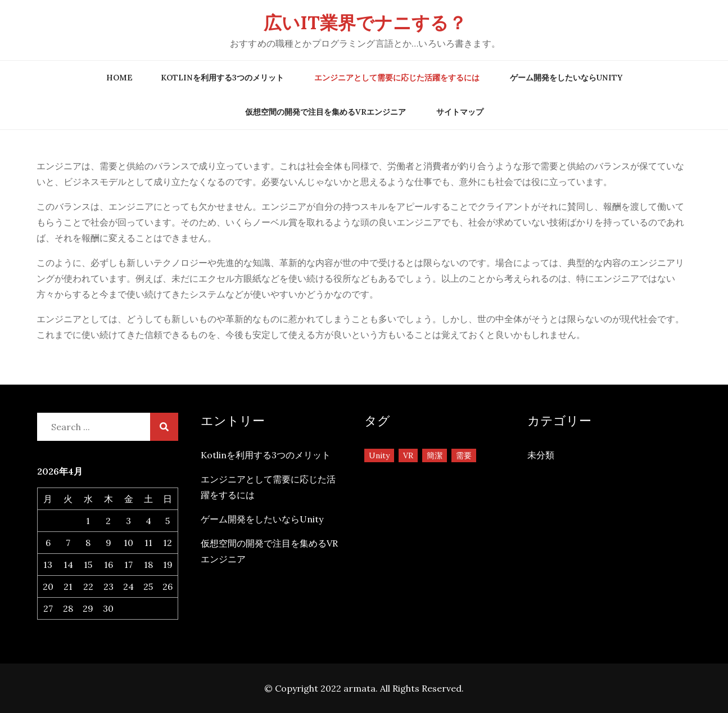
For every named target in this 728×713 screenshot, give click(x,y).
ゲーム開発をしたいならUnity (566, 78)
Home (119, 78)
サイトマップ (460, 112)
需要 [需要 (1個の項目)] (464, 455)
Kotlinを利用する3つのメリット (222, 78)
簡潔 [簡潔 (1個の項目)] (435, 455)
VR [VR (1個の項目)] (408, 455)
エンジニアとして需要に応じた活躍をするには (397, 78)
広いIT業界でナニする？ (365, 23)
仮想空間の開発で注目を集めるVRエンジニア (325, 112)
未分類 (541, 455)
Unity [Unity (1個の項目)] (379, 455)
